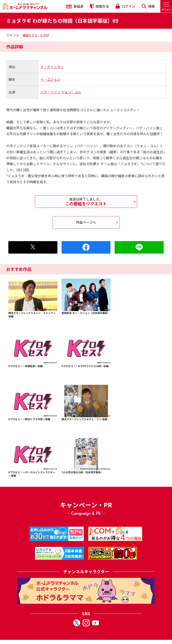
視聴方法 (100, 6)
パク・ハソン (50, 92)
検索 (148, 6)
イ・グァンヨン (52, 67)
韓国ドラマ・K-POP (36, 35)
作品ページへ (86, 222)
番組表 (75, 6)
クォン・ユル (71, 92)
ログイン (125, 6)
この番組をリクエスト (86, 202)
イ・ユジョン (50, 79)
